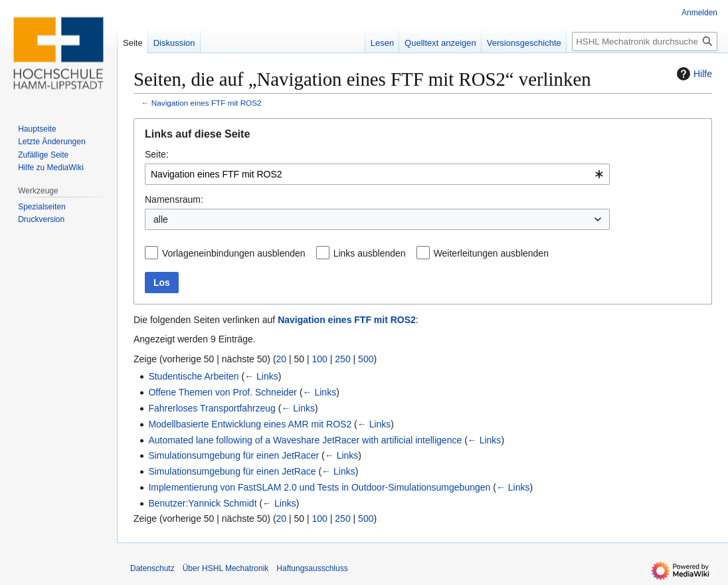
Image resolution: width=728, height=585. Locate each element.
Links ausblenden (370, 253)
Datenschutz (152, 568)
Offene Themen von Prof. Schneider (223, 392)
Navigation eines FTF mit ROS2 (207, 103)
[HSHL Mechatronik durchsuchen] (645, 42)
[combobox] (377, 174)
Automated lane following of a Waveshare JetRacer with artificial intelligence (305, 440)
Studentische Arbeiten (193, 376)
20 (282, 359)
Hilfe (693, 74)
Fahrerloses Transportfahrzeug (212, 408)
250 (342, 359)
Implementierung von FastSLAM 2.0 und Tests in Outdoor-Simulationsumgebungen (319, 487)
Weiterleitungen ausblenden (491, 253)
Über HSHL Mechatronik (226, 568)
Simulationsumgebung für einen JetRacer (233, 455)
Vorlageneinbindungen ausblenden (234, 253)
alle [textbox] (161, 219)
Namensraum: (174, 199)
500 (366, 359)
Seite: (157, 154)
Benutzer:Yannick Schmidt (202, 503)
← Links (261, 376)
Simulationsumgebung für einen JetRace (232, 471)
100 (320, 359)
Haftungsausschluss (312, 568)
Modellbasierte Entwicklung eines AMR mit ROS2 (250, 424)
